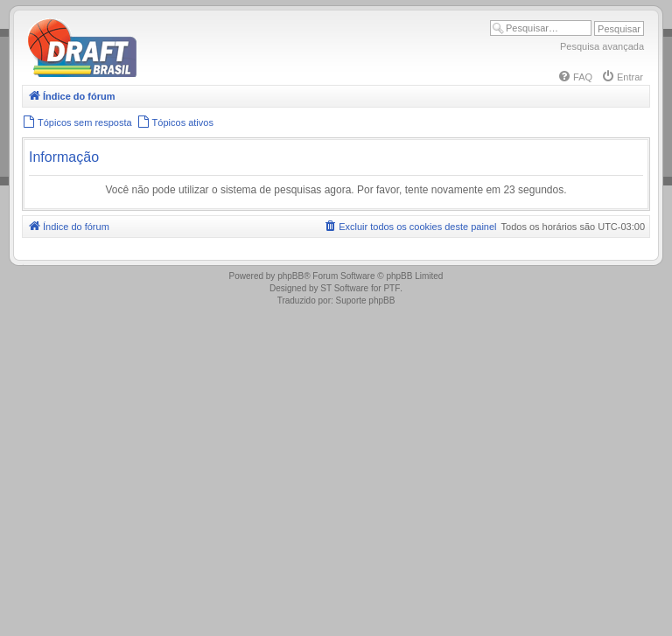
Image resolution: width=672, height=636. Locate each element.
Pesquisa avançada (602, 46)
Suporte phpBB (366, 301)
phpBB (290, 276)
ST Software (344, 288)
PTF (392, 288)
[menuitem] (575, 77)
